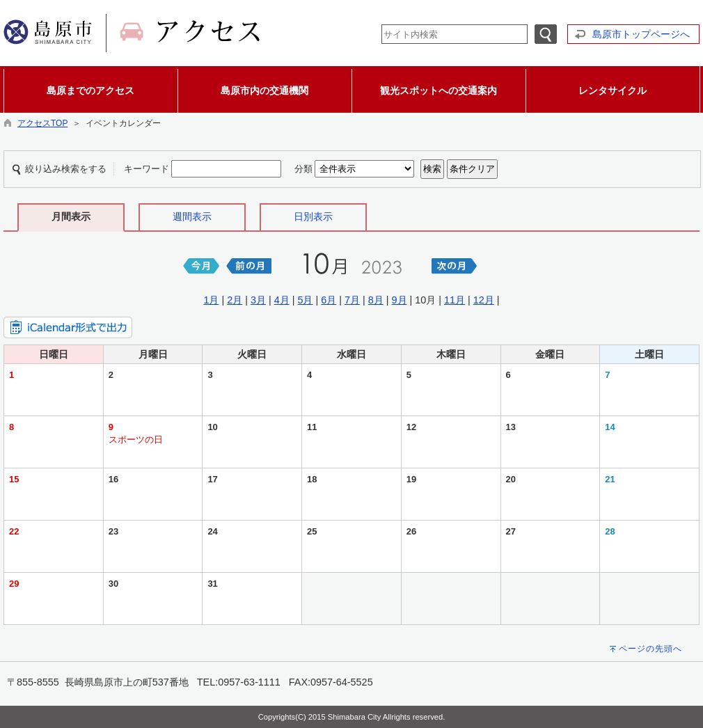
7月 (352, 300)
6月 (329, 300)
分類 (303, 169)
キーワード (147, 169)
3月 (258, 300)
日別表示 (313, 216)
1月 (211, 300)
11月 (455, 300)
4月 (282, 300)
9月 (400, 300)
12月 (484, 300)
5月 (305, 300)
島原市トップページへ (641, 34)
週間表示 (192, 216)
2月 (235, 300)
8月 (376, 300)
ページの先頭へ (650, 649)
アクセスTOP (42, 123)
